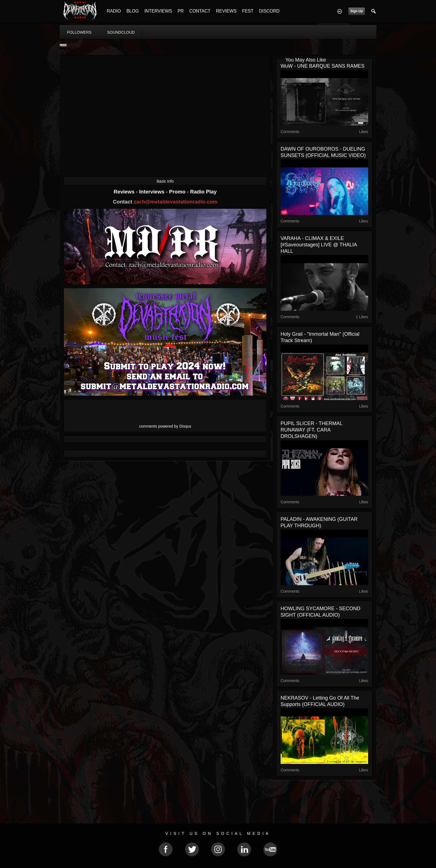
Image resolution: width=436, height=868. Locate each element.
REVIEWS (226, 11)
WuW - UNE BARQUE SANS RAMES (323, 66)
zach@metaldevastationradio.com (176, 202)
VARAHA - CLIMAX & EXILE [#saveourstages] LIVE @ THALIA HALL (319, 245)
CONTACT (200, 11)
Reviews (125, 192)
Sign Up (357, 11)
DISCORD (269, 11)
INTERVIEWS (158, 11)
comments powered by (165, 426)
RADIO (114, 11)
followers (79, 32)
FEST (248, 11)
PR (180, 11)
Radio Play (203, 192)
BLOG (133, 11)
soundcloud (121, 32)
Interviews (152, 192)
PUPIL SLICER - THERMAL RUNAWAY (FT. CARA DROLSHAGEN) (311, 430)
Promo (178, 192)
